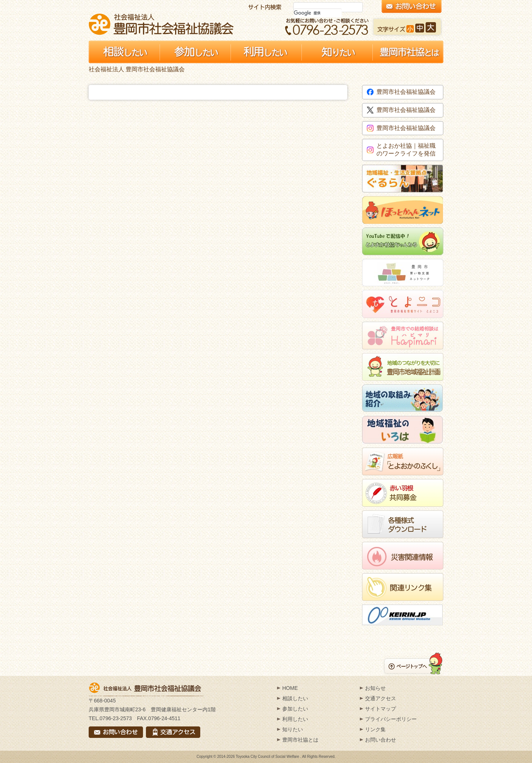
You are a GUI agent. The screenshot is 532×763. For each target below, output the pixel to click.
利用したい (295, 719)
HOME (290, 688)
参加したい (295, 709)
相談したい (295, 698)
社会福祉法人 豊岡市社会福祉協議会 (161, 24)
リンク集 (375, 729)
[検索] (318, 13)
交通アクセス (381, 698)
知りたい (293, 729)
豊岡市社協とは (300, 740)
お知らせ (375, 688)
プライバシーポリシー (391, 719)
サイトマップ (381, 709)
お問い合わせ (381, 740)
